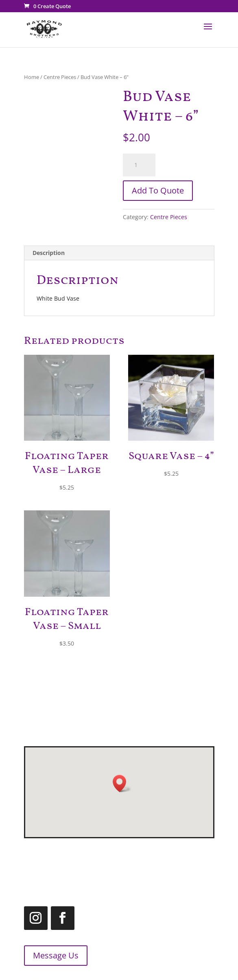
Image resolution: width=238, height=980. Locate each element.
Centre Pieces (60, 77)
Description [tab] (49, 253)
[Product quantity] (139, 165)
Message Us (48, 955)
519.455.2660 (157, 856)
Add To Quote (158, 190)
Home (32, 77)
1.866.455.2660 (145, 876)
